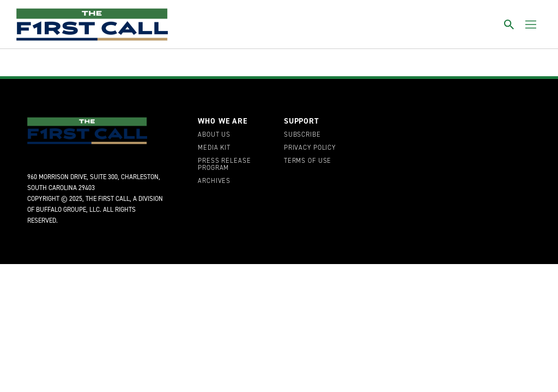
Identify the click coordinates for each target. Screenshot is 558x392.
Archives (214, 181)
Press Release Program (224, 165)
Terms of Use (308, 161)
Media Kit (214, 148)
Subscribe (302, 135)
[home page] (92, 24)
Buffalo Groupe (61, 210)
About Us (214, 135)
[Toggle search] (509, 24)
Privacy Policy (310, 148)
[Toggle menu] (531, 24)
